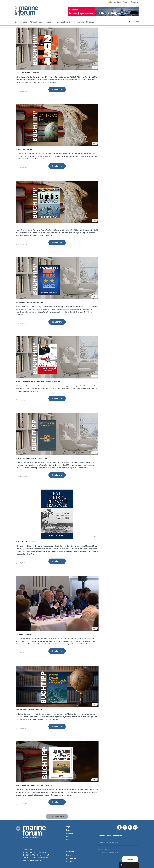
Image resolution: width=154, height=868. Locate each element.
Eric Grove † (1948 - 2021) (25, 634)
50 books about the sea (24, 149)
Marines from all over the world (70, 22)
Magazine (70, 833)
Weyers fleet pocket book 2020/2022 (29, 710)
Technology (49, 22)
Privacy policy (111, 853)
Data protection (72, 858)
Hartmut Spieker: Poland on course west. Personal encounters (38, 382)
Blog (68, 837)
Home (68, 840)
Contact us (135, 2)
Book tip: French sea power (25, 542)
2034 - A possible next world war (27, 73)
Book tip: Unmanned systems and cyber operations (34, 785)
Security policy (21, 22)
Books (94, 297)
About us (126, 2)
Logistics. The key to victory (25, 226)
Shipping (90, 22)
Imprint (69, 855)
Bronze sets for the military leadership (29, 302)
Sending (130, 859)
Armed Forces (36, 22)
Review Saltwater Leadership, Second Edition (32, 458)
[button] (137, 23)
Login (119, 2)
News (95, 67)
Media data (70, 852)
